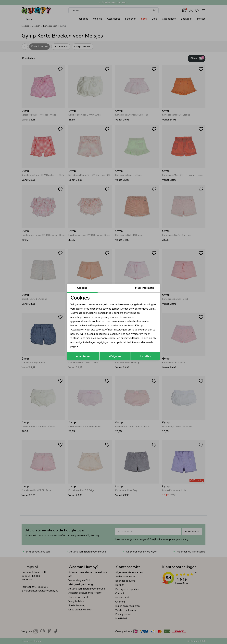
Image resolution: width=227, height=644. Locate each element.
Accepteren (83, 356)
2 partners (117, 313)
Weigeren (115, 356)
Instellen (145, 356)
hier (88, 338)
